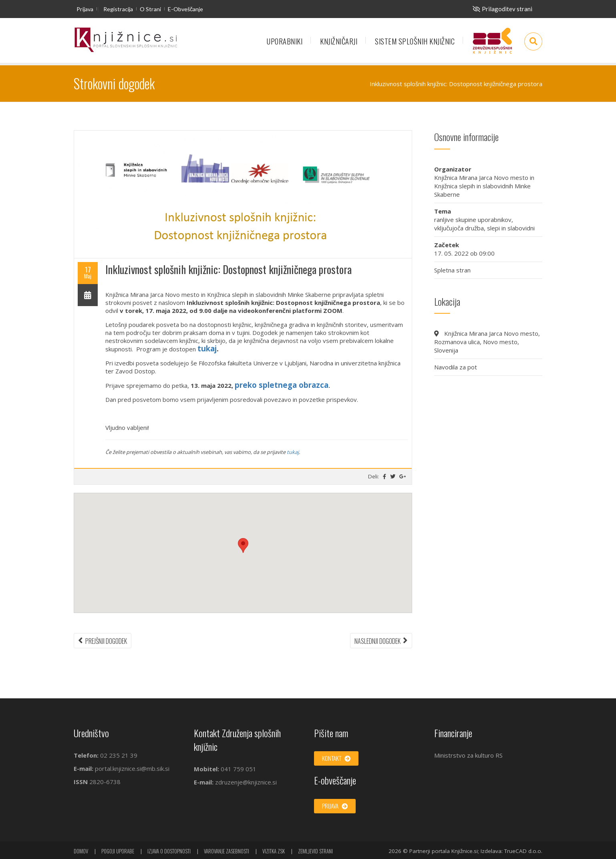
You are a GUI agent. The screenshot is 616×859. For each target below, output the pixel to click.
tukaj (207, 348)
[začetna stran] (126, 40)
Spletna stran (452, 270)
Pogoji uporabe (118, 851)
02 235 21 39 (119, 755)
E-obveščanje (185, 9)
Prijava (85, 9)
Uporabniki (285, 41)
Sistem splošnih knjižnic (415, 41)
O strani (150, 9)
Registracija (118, 9)
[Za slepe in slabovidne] (502, 9)
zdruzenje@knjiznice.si (246, 782)
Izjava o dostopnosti (169, 851)
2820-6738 (105, 782)
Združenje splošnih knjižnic (492, 44)
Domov (81, 851)
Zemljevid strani (315, 851)
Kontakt (336, 758)
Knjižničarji (339, 41)
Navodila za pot (456, 367)
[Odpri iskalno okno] (533, 41)
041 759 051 (238, 769)
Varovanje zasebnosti (226, 851)
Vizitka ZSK (274, 851)
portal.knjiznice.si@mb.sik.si (132, 768)
